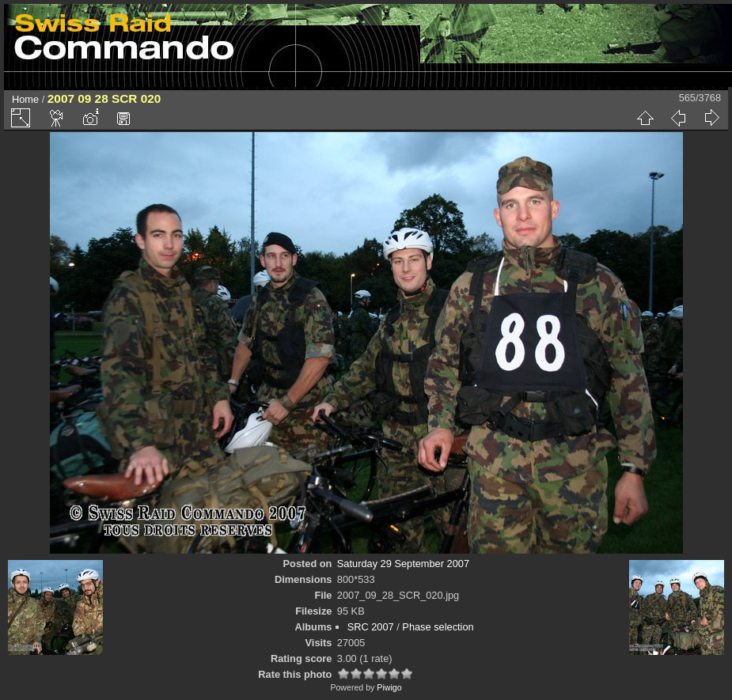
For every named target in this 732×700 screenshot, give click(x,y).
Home (25, 99)
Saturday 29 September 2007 (403, 564)
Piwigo (389, 687)
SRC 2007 (371, 627)
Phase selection (438, 627)
